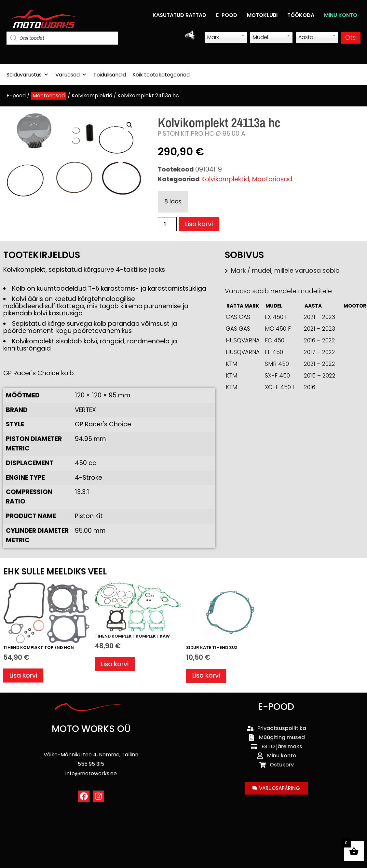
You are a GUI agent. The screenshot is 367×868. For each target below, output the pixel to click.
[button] (129, 125)
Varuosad (71, 75)
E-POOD (227, 15)
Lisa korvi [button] (23, 675)
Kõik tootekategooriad (161, 75)
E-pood (16, 96)
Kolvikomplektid (92, 96)
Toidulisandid (110, 75)
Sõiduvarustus (28, 75)
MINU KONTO (341, 15)
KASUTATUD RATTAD (179, 15)
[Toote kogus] (167, 224)
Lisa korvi (199, 224)
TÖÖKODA (301, 15)
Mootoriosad (49, 96)
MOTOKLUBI (262, 15)
